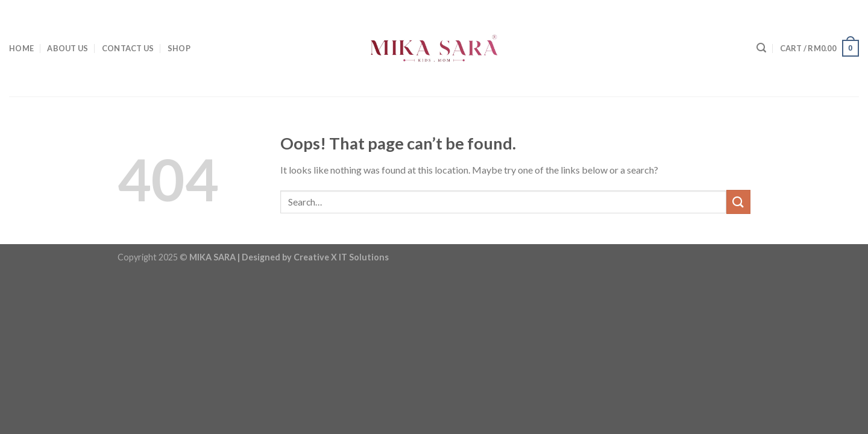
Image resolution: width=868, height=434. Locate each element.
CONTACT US (128, 48)
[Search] (761, 48)
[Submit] (738, 202)
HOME (21, 48)
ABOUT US (68, 48)
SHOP (179, 48)
